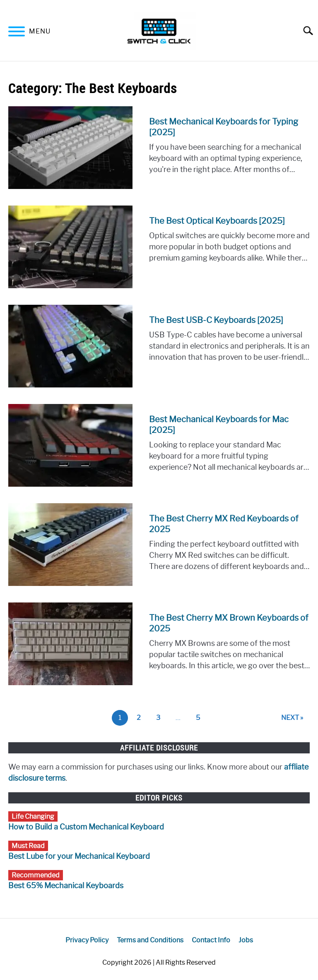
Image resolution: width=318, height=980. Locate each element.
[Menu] (17, 33)
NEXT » (292, 718)
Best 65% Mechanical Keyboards (66, 886)
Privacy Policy (87, 940)
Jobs (246, 940)
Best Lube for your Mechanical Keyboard (79, 856)
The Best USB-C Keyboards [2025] (216, 320)
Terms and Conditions (150, 940)
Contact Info (211, 940)
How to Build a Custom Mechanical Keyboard (86, 827)
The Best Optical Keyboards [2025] (217, 221)
